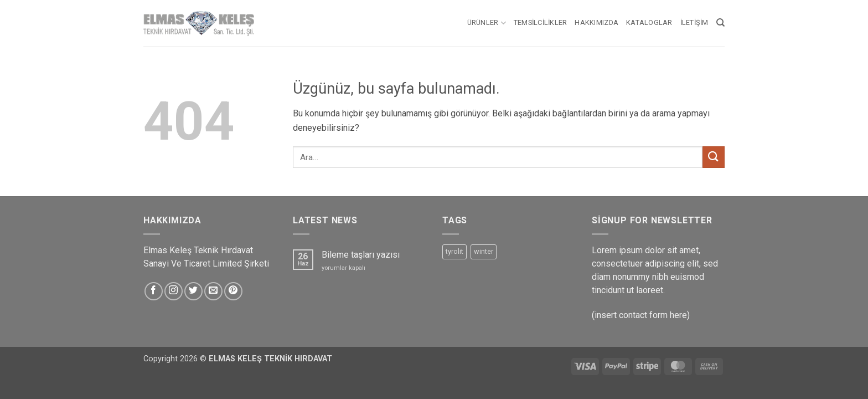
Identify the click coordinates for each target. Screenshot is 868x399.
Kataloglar (649, 22)
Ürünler (487, 23)
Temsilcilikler (541, 22)
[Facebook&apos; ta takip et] (154, 291)
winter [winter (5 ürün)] (484, 251)
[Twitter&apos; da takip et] (193, 291)
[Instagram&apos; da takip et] (174, 291)
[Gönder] (714, 157)
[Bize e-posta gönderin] (213, 291)
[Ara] (720, 23)
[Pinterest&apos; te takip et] (233, 291)
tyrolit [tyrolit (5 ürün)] (454, 251)
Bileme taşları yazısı (361, 255)
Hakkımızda (596, 22)
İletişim (694, 22)
